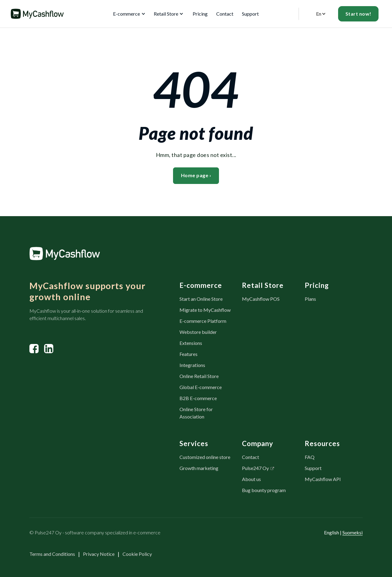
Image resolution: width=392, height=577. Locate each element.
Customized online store (205, 457)
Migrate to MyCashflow (205, 310)
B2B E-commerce (198, 398)
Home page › (196, 175)
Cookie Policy (137, 554)
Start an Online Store (201, 299)
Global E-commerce (201, 387)
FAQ (310, 457)
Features (188, 354)
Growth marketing (199, 468)
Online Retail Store (199, 376)
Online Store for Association (196, 413)
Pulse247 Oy (255, 468)
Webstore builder (198, 332)
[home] (37, 14)
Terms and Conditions (52, 554)
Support (250, 14)
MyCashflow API (323, 479)
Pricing (200, 14)
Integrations (192, 365)
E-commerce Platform (203, 321)
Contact (225, 14)
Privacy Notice (99, 554)
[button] (128, 14)
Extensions (191, 343)
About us (251, 479)
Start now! (358, 14)
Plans (310, 299)
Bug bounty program (264, 490)
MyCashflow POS (261, 299)
